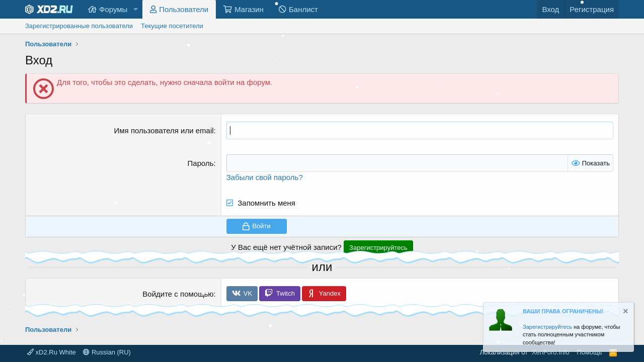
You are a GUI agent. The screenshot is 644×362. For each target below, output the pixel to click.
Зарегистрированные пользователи (79, 26)
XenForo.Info (551, 352)
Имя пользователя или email (164, 130)
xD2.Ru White (52, 352)
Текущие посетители (172, 26)
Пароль (201, 163)
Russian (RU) (107, 352)
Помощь (589, 352)
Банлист (303, 9)
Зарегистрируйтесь (547, 327)
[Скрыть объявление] (625, 312)
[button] (135, 9)
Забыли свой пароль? (265, 177)
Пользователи (184, 9)
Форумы (113, 9)
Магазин (249, 9)
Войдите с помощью (178, 294)
